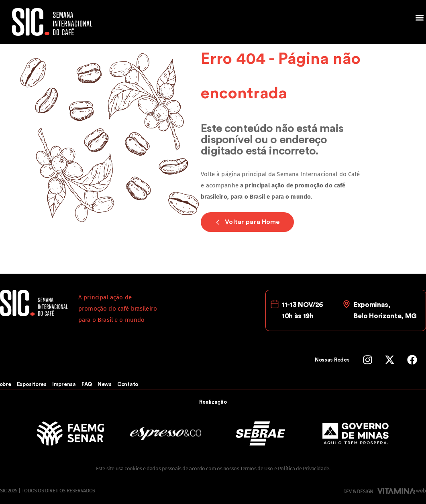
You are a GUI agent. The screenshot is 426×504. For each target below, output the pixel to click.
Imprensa (64, 384)
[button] (419, 17)
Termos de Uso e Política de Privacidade (285, 468)
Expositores (32, 384)
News (105, 384)
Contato (128, 384)
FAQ (87, 384)
